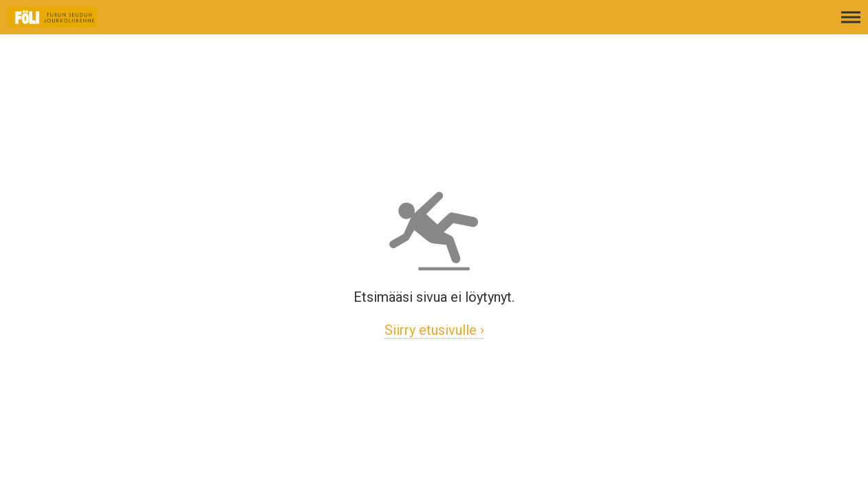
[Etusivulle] (79, 24)
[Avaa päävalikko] (851, 24)
